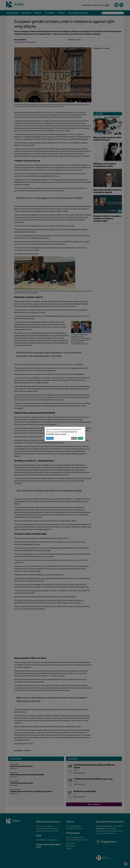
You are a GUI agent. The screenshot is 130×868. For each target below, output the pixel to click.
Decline (74, 438)
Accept (80, 438)
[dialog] (65, 434)
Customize (50, 438)
